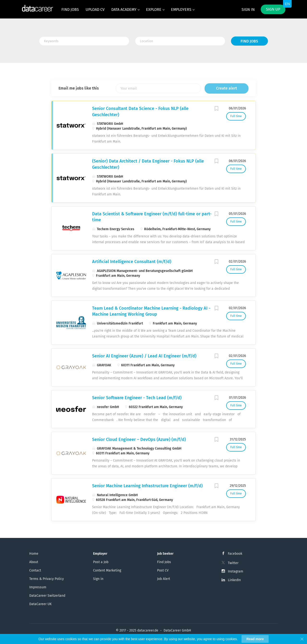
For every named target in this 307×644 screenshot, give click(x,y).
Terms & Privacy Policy (47, 579)
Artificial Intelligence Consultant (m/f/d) (132, 262)
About (34, 562)
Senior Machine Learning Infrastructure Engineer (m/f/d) (147, 486)
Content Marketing (107, 570)
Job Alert (164, 579)
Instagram (236, 571)
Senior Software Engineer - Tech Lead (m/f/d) (137, 398)
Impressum (38, 587)
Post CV (163, 570)
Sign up (273, 9)
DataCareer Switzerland (47, 596)
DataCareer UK (40, 604)
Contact (35, 570)
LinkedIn (234, 580)
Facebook (235, 554)
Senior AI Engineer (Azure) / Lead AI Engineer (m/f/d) (144, 356)
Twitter (233, 563)
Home (34, 554)
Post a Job (101, 562)
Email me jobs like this (79, 88)
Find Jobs (249, 41)
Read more (255, 639)
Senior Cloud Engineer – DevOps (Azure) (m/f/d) (139, 439)
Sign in (248, 9)
